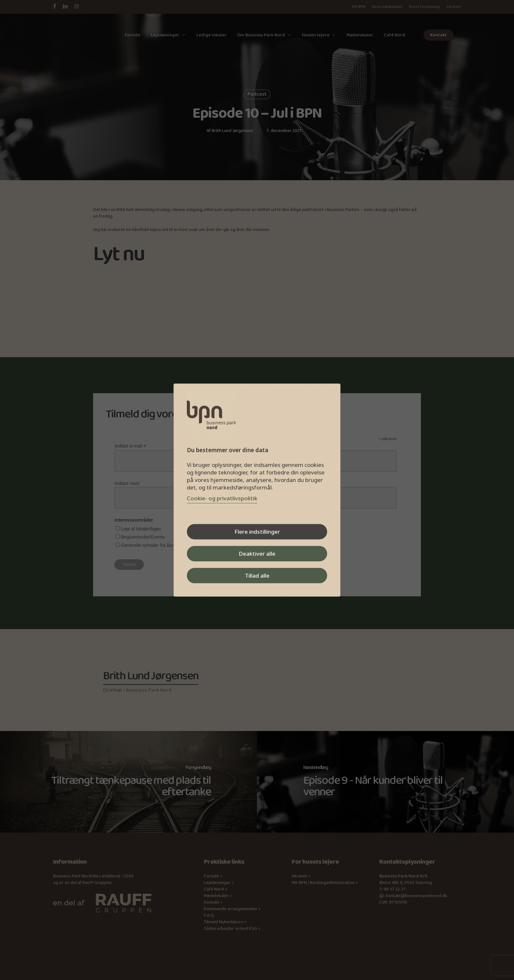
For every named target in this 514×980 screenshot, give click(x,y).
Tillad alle (257, 576)
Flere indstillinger (257, 532)
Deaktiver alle (257, 554)
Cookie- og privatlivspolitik (222, 498)
